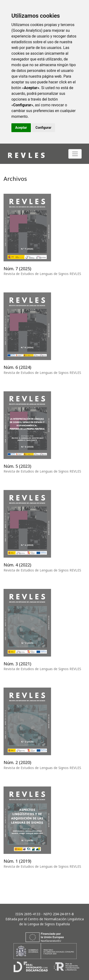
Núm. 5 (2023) (17, 466)
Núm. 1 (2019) (17, 861)
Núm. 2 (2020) (17, 762)
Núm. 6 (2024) (17, 367)
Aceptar (21, 128)
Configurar (44, 128)
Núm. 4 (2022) (17, 565)
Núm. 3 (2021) (17, 664)
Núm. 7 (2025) (17, 269)
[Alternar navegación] (75, 154)
